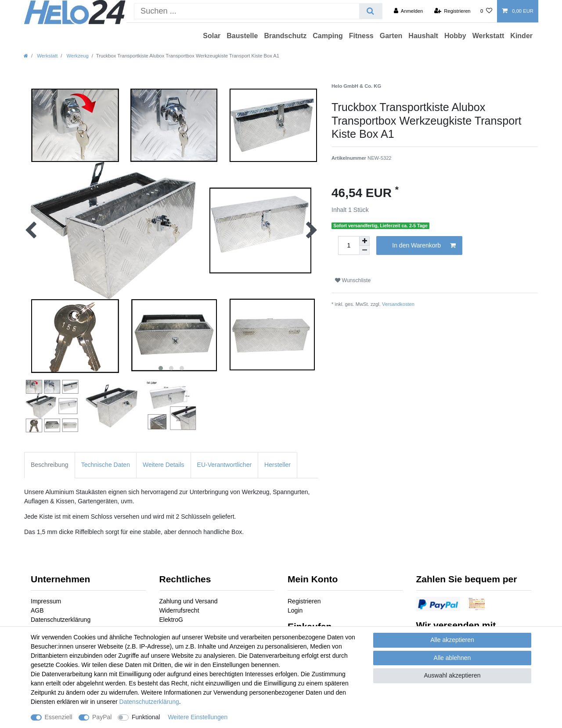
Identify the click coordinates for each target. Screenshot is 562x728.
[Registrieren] (452, 11)
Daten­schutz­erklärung (149, 702)
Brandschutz (285, 36)
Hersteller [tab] (277, 465)
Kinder (521, 36)
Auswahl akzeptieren (452, 675)
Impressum (46, 601)
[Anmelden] (409, 11)
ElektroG (171, 620)
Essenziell (59, 717)
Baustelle (242, 36)
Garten (391, 36)
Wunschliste (353, 280)
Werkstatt (488, 36)
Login (295, 610)
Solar (212, 36)
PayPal (102, 717)
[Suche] (370, 11)
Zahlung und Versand (189, 601)
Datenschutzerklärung (61, 620)
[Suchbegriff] (247, 11)
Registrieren (304, 601)
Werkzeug (77, 56)
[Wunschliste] (486, 11)
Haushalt (423, 36)
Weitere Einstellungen (198, 717)
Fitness (361, 36)
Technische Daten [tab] (106, 465)
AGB (37, 610)
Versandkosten (398, 304)
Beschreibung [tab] (50, 465)
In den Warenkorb (424, 246)
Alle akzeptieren (452, 640)
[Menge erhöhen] (364, 241)
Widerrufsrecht (179, 610)
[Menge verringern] (364, 250)
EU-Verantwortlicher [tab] (225, 465)
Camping (328, 36)
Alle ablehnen (452, 658)
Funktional (146, 717)
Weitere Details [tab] (164, 465)
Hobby (455, 36)
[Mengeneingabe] (349, 246)
